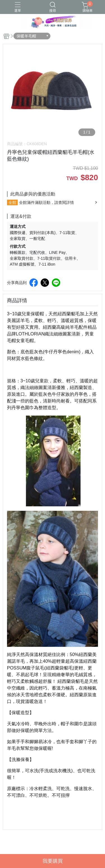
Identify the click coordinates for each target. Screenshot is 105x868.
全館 (12, 202)
